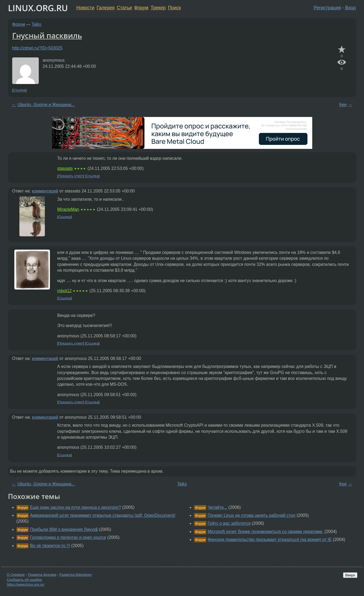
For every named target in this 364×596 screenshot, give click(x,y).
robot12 (65, 291)
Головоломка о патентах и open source (68, 537)
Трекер (158, 8)
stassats (65, 168)
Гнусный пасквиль (47, 35)
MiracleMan (68, 209)
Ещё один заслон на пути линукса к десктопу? (76, 507)
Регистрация (327, 8)
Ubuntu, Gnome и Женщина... (46, 105)
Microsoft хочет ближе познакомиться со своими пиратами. (265, 532)
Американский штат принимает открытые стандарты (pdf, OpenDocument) (103, 515)
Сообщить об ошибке (25, 580)
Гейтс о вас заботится (229, 523)
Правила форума (42, 575)
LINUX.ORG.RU (38, 8)
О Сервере (16, 575)
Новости (85, 8)
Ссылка (19, 90)
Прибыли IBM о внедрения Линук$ (64, 529)
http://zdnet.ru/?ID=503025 (37, 48)
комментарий (45, 191)
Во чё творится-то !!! (50, 546)
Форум (141, 8)
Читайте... (217, 507)
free (343, 105)
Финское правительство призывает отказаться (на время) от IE (270, 540)
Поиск (174, 8)
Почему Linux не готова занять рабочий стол (252, 515)
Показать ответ (71, 176)
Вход (350, 8)
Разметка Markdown (76, 575)
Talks (36, 24)
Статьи (124, 8)
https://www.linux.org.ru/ (26, 584)
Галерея (106, 8)
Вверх (350, 575)
